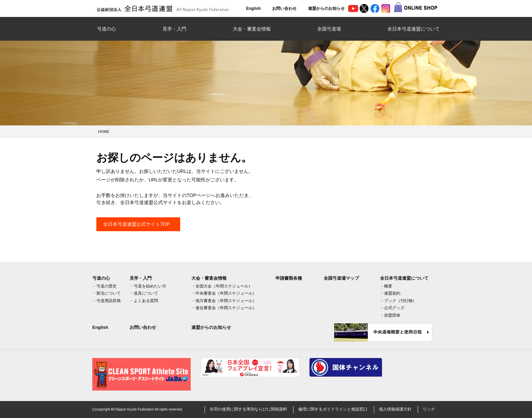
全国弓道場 (329, 29)
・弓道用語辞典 (107, 301)
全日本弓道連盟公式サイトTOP (137, 224)
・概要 (386, 286)
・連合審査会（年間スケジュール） (224, 308)
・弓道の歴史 (104, 286)
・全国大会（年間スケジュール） (222, 286)
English (253, 8)
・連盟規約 (390, 293)
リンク (429, 409)
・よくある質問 (144, 301)
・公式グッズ (392, 308)
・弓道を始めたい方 (148, 286)
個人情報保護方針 (395, 409)
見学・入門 (174, 29)
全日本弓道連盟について (414, 29)
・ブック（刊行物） (398, 301)
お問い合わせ (284, 8)
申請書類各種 (289, 278)
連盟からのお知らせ (326, 8)
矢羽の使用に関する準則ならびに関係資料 (248, 409)
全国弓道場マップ (341, 278)
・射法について (107, 293)
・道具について (144, 293)
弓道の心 (107, 29)
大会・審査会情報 (252, 29)
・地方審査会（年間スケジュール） (224, 301)
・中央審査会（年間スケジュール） (224, 293)
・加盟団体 (390, 315)
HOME (104, 132)
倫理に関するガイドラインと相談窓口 (333, 409)
